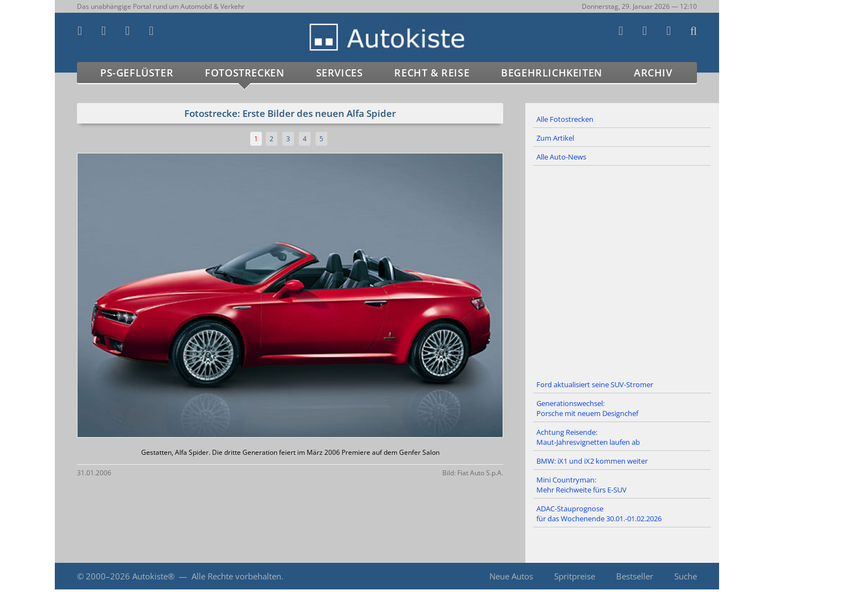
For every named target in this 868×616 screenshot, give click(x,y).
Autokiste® (153, 576)
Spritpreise (575, 576)
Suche (686, 576)
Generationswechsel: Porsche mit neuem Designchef (587, 408)
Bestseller (635, 576)
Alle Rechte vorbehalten (236, 576)
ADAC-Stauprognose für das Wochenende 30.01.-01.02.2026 (599, 514)
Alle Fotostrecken (565, 119)
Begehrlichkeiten (552, 73)
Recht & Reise (432, 73)
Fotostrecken (244, 73)
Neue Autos (511, 576)
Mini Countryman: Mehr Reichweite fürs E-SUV (582, 485)
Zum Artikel (555, 138)
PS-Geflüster (137, 73)
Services (340, 73)
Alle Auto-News (561, 157)
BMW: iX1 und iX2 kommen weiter (592, 461)
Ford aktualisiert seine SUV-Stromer (595, 384)
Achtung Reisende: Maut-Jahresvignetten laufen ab (588, 437)
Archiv (653, 73)
